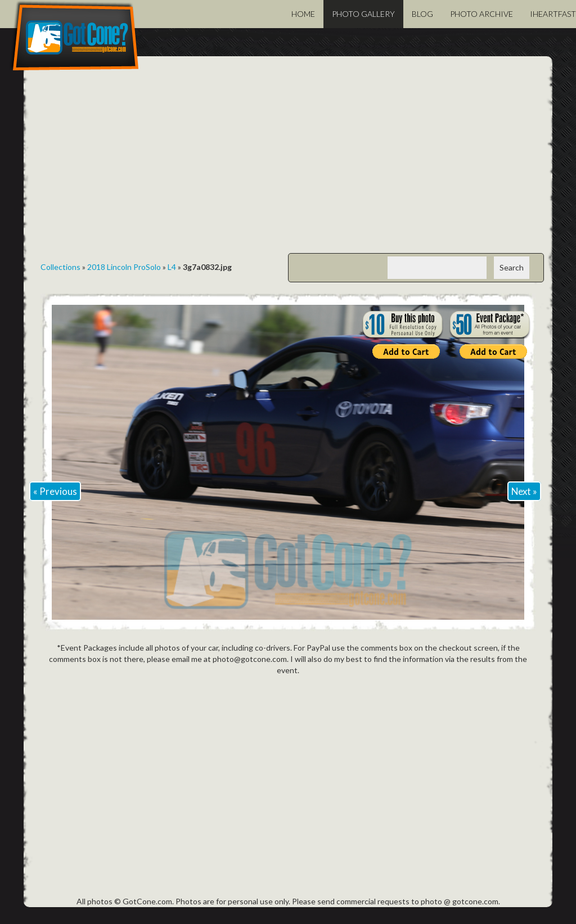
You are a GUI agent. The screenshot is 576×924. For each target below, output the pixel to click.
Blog (422, 14)
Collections (60, 267)
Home (303, 14)
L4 (172, 267)
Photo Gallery (363, 14)
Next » (524, 491)
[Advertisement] (288, 163)
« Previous (55, 491)
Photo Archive (481, 14)
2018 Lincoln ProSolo (124, 267)
